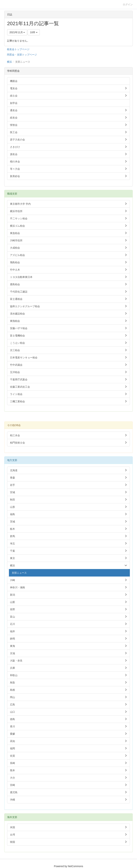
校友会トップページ (18, 49)
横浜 (9, 62)
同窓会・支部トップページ (22, 55)
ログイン (128, 4)
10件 (34, 32)
